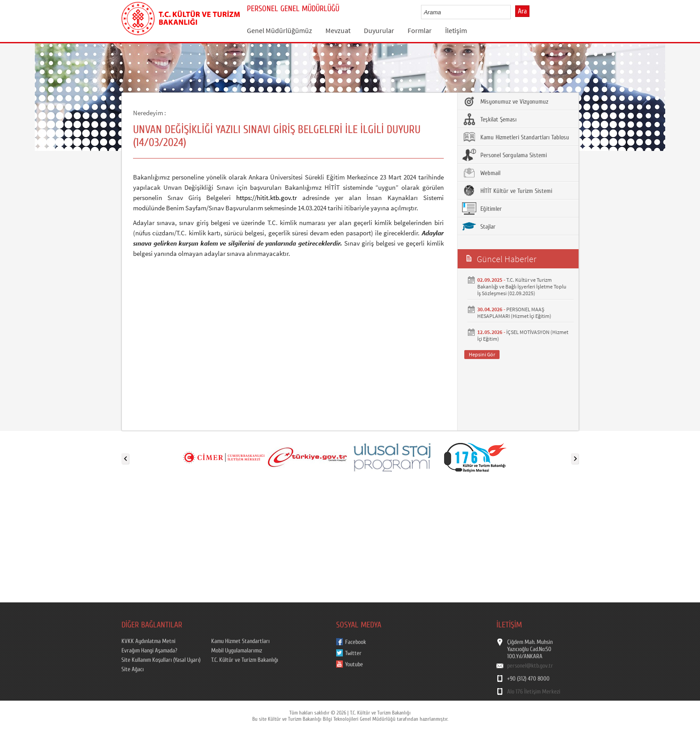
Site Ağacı (133, 669)
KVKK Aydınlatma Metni (148, 641)
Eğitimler (482, 209)
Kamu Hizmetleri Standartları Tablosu (516, 137)
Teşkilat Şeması (489, 119)
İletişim (456, 30)
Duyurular (379, 30)
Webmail (481, 173)
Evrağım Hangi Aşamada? (149, 651)
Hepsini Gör (482, 354)
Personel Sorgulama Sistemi (504, 155)
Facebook (356, 642)
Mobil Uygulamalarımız (237, 651)
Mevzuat (338, 30)
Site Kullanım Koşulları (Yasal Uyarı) (161, 660)
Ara (522, 11)
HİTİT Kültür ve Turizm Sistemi (507, 191)
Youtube (354, 664)
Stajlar (479, 226)
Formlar (420, 30)
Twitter (353, 653)
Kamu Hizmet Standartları (240, 641)
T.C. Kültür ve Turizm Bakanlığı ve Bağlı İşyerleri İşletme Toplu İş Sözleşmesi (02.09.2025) (522, 286)
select (513, 12)
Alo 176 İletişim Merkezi (534, 692)
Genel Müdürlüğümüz (279, 30)
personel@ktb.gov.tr (530, 666)
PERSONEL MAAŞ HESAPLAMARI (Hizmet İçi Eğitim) (514, 313)
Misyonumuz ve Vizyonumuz (505, 101)
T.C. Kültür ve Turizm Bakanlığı (245, 660)
